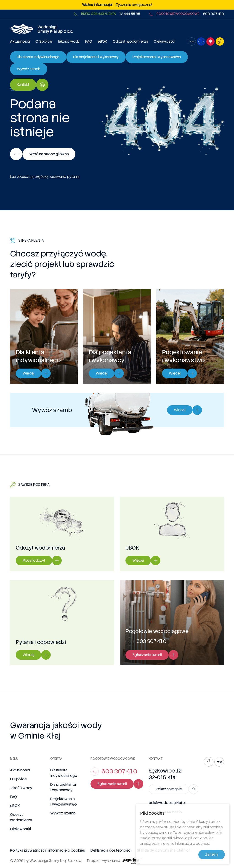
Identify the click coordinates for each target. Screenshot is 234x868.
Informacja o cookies (192, 845)
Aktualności (20, 41)
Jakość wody (69, 41)
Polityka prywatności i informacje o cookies (48, 850)
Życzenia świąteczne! (134, 5)
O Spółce (44, 41)
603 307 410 (214, 14)
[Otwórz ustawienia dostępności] (220, 41)
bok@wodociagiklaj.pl (167, 803)
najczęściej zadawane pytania (54, 177)
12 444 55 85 (130, 14)
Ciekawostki (164, 41)
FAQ (89, 41)
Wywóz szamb (63, 813)
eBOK (102, 41)
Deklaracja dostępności (111, 850)
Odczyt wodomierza (130, 41)
